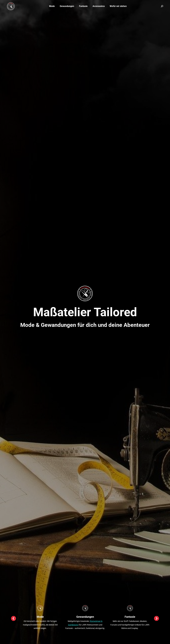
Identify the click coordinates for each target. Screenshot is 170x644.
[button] (14, 618)
